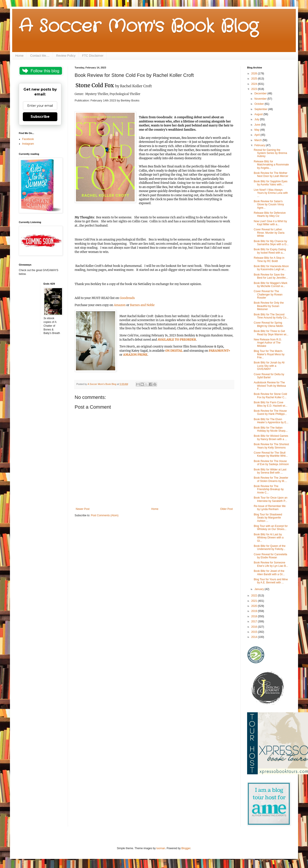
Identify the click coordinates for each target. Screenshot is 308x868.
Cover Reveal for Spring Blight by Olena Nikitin (268, 324)
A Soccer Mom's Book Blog (139, 27)
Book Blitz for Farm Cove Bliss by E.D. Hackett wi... (271, 404)
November (261, 99)
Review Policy (66, 56)
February (260, 145)
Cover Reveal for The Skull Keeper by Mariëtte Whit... (271, 454)
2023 (255, 89)
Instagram (28, 144)
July (257, 119)
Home (19, 56)
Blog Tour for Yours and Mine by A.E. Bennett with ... (271, 581)
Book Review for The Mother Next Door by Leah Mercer (271, 175)
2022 (255, 596)
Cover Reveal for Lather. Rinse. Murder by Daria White (269, 233)
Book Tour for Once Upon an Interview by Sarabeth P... (271, 499)
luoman (161, 848)
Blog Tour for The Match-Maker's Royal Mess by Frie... (269, 354)
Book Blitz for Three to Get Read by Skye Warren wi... (271, 333)
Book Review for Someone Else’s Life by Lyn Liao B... (271, 564)
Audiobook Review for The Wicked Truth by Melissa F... (270, 386)
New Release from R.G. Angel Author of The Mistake (268, 343)
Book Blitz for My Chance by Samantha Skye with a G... (271, 243)
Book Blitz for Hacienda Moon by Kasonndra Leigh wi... (271, 268)
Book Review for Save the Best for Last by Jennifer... (271, 276)
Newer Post (83, 509)
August (259, 114)
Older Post (226, 509)
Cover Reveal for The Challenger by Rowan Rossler (268, 294)
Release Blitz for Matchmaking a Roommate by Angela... (271, 165)
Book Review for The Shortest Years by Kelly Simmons (271, 446)
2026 (255, 74)
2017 (255, 621)
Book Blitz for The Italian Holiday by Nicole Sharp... (271, 429)
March (259, 140)
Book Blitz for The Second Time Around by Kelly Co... (271, 316)
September (261, 109)
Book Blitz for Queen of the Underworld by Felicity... (270, 548)
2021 (255, 601)
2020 (255, 606)
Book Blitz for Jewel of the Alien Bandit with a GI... (269, 573)
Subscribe (40, 117)
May (257, 130)
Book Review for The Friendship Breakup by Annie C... (269, 489)
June (258, 125)
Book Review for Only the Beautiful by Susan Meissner (269, 306)
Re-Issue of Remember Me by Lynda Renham (270, 508)
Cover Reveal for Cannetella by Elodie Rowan (270, 556)
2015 (255, 632)
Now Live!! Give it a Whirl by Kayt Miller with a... (270, 223)
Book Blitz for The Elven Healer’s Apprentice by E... (271, 421)
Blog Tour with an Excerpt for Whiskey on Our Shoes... (271, 528)
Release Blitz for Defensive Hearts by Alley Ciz (270, 214)
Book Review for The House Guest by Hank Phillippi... (270, 412)
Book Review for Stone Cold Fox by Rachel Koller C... (270, 396)
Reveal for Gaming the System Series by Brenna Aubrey (270, 153)
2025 (255, 79)
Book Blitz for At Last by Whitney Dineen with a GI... (269, 538)
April (257, 135)
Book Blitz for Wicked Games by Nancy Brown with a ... (271, 437)
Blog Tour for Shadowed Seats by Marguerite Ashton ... (268, 518)
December (261, 93)
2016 (255, 627)
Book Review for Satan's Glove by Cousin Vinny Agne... (269, 205)
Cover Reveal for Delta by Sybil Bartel (269, 376)
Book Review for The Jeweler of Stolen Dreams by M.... (271, 479)
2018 (255, 616)
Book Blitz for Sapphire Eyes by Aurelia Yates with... (271, 183)
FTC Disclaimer (93, 56)
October (260, 104)
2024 (255, 84)
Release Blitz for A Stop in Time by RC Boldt (269, 259)
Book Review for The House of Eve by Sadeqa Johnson (271, 463)
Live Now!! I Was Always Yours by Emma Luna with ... (271, 193)
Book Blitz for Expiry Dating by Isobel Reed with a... (270, 251)
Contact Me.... (40, 56)
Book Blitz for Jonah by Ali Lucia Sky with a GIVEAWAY (269, 366)
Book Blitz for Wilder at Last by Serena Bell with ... (270, 471)
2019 (255, 611)
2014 (255, 637)
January (260, 589)
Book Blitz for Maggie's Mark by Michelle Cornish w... (271, 285)
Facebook (28, 139)
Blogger (186, 848)
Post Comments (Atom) (105, 515)
